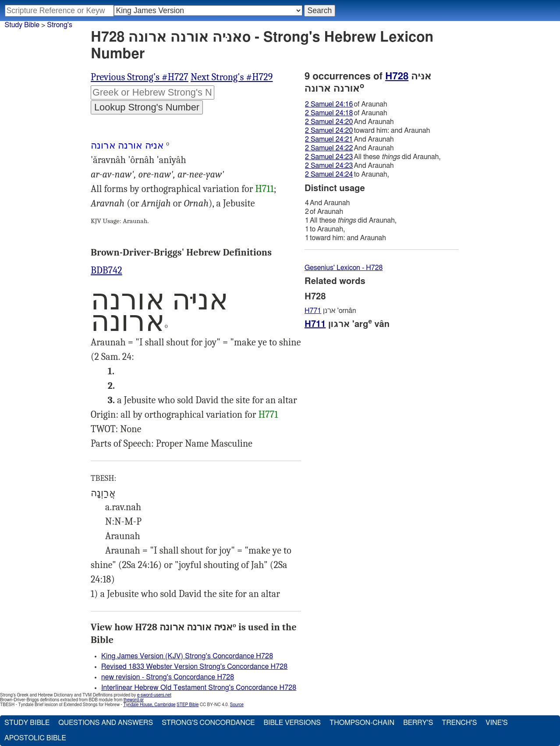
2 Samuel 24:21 (329, 139)
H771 (268, 415)
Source (237, 705)
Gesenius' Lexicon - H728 (344, 268)
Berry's (418, 723)
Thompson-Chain (362, 723)
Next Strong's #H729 (232, 77)
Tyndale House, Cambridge (149, 705)
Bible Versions (292, 723)
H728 (397, 76)
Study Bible (22, 25)
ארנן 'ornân (330, 311)
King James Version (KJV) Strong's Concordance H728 (187, 656)
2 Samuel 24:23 (329, 157)
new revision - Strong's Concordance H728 (168, 677)
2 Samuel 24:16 (329, 104)
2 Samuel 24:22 (329, 148)
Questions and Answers (106, 723)
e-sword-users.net (154, 695)
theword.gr (134, 700)
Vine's (496, 723)
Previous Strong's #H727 (140, 77)
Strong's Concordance (208, 723)
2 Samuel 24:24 (329, 174)
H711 (265, 189)
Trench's (459, 723)
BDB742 (106, 270)
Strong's (60, 25)
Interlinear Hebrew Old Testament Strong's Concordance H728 (199, 688)
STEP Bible (188, 705)
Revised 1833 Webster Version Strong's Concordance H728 (194, 667)
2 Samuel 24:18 (329, 113)
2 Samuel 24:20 (329, 122)
